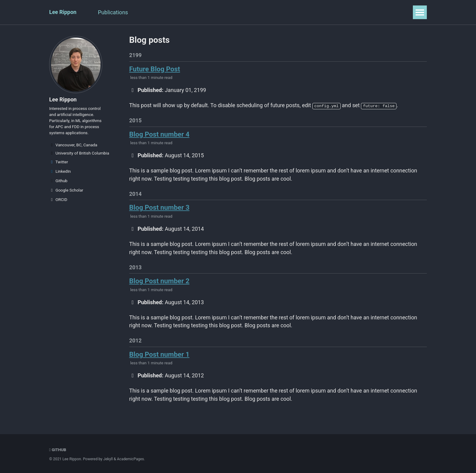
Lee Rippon (63, 12)
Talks (146, 12)
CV (269, 12)
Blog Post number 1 (160, 357)
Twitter (59, 163)
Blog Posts (241, 12)
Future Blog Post (155, 69)
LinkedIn (60, 172)
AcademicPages (131, 459)
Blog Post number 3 (160, 209)
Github (58, 182)
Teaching (174, 12)
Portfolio (207, 12)
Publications (113, 12)
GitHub (58, 450)
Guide (291, 12)
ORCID (58, 200)
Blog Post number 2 (160, 283)
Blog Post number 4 (160, 135)
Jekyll (108, 459)
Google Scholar (66, 191)
